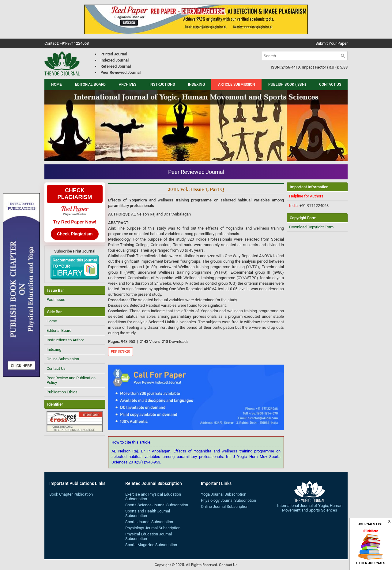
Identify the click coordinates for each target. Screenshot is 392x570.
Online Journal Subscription (225, 506)
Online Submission (63, 359)
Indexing (196, 84)
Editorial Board (90, 84)
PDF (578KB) (121, 352)
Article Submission (237, 84)
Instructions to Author (65, 340)
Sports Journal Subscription (149, 522)
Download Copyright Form (311, 227)
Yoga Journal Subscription (224, 494)
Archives (128, 84)
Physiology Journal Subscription (153, 528)
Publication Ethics (62, 392)
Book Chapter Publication (71, 494)
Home (57, 84)
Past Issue (56, 300)
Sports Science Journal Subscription (157, 505)
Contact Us (330, 84)
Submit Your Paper (332, 43)
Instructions (162, 84)
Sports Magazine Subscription (151, 545)
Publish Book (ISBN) (287, 84)
